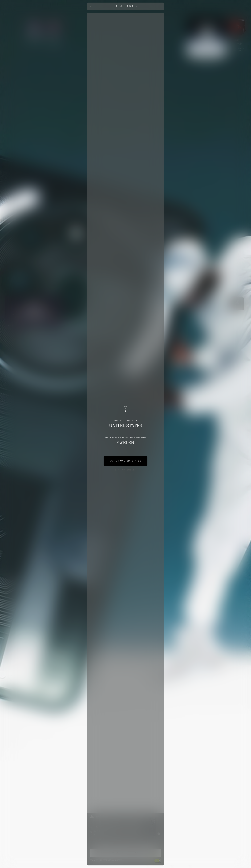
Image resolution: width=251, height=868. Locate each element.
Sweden (125, 470)
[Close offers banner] (160, 14)
